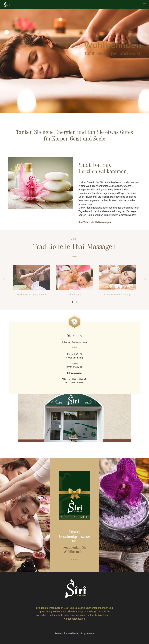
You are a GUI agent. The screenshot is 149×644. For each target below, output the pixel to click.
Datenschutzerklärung (67, 633)
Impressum (88, 633)
